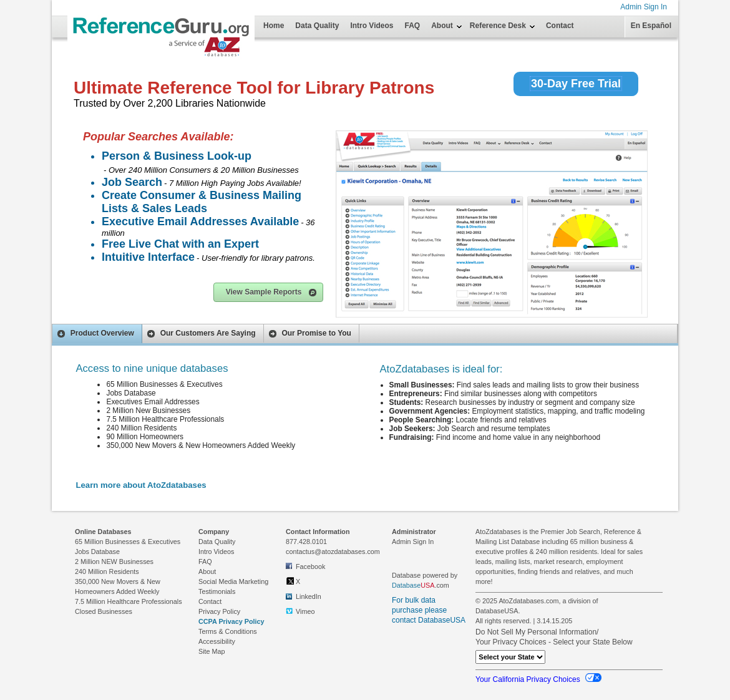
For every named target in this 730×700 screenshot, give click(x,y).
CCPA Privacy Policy (231, 621)
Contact (560, 26)
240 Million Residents (107, 571)
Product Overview (95, 334)
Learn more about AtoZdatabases (141, 485)
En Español (651, 26)
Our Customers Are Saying (201, 334)
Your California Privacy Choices (538, 679)
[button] (268, 292)
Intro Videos (372, 26)
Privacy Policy (219, 611)
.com (421, 585)
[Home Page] (99, 20)
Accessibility (217, 641)
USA (427, 585)
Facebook (305, 566)
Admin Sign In (644, 7)
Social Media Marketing (233, 581)
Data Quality (317, 26)
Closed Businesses (104, 611)
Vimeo (300, 611)
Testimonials (217, 591)
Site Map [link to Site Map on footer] (212, 651)
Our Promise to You (309, 334)
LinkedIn (304, 596)
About (442, 26)
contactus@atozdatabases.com (333, 552)
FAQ (413, 26)
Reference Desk (498, 26)
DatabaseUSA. (498, 611)
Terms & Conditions (228, 631)
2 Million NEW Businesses (114, 561)
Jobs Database (97, 552)
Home (274, 26)
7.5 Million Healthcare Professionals (129, 601)
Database (406, 585)
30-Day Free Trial (576, 84)
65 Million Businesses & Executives (128, 542)
